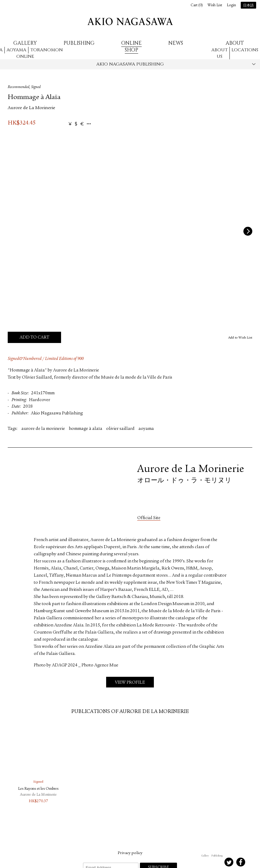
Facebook (241, 862)
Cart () (197, 5)
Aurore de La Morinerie (31, 108)
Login (231, 5)
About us (220, 53)
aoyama (146, 429)
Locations (245, 50)
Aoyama (16, 50)
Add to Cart (34, 338)
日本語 (248, 6)
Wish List (215, 5)
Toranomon (47, 50)
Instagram (205, 862)
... (89, 124)
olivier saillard (120, 429)
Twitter (229, 862)
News (176, 43)
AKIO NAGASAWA (130, 21)
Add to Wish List (240, 338)
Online (25, 56)
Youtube (253, 862)
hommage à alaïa (86, 429)
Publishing (79, 43)
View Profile (130, 683)
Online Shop (131, 47)
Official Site (149, 518)
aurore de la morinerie (43, 429)
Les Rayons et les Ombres (38, 789)
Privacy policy (130, 853)
